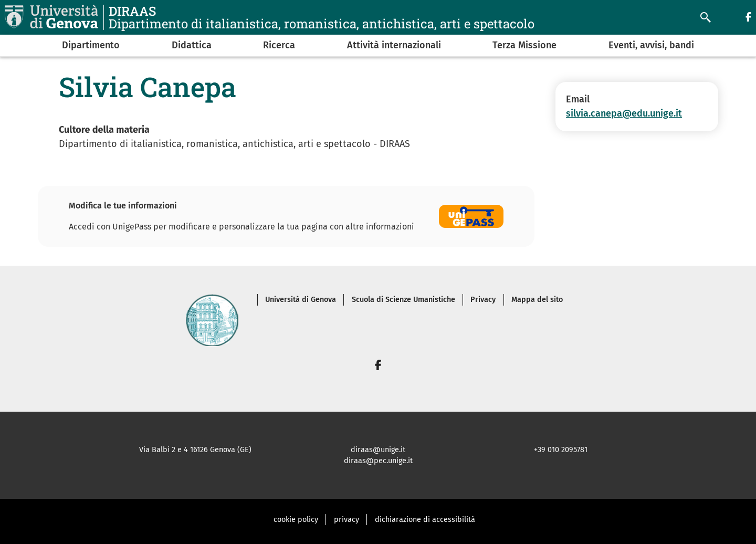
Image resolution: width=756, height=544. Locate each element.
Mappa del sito (537, 300)
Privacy (483, 300)
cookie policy (296, 520)
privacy (346, 520)
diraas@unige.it (378, 450)
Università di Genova (301, 300)
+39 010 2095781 (561, 450)
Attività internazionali (394, 45)
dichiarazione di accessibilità (425, 520)
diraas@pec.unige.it (378, 461)
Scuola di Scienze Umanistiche (403, 300)
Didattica (192, 45)
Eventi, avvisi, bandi (651, 45)
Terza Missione (524, 45)
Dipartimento (91, 45)
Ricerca (279, 45)
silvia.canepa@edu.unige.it (624, 113)
